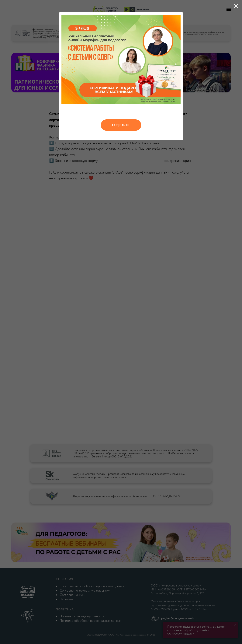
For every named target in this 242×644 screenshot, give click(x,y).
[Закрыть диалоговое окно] (236, 6)
